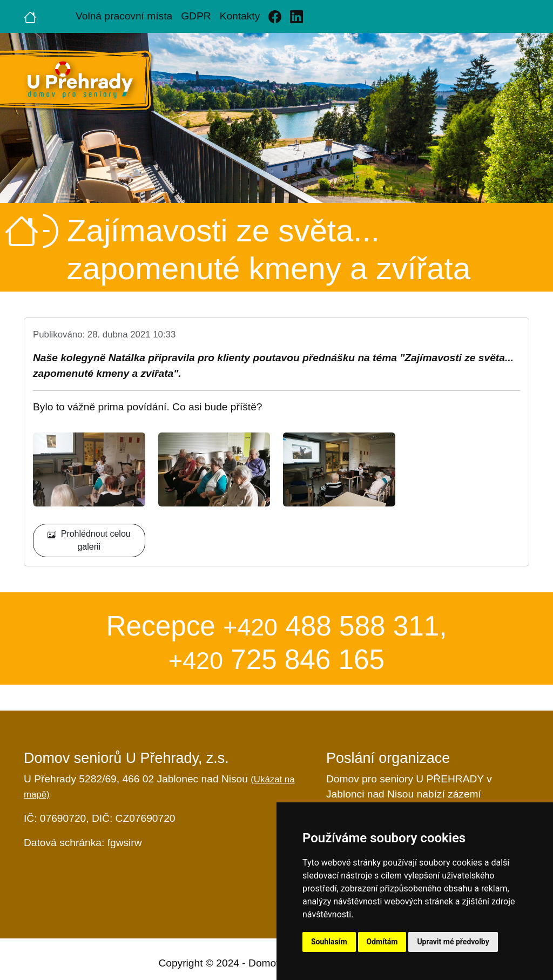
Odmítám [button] (382, 942)
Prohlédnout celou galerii (89, 540)
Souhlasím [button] (329, 942)
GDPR (196, 16)
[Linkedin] (296, 16)
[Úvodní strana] (30, 16)
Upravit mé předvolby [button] (453, 942)
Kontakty (240, 16)
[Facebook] (275, 16)
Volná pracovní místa (124, 16)
